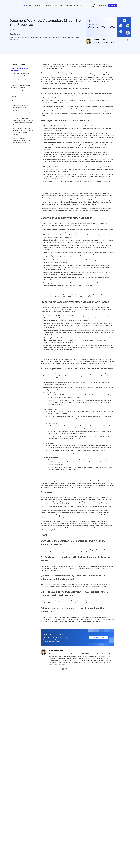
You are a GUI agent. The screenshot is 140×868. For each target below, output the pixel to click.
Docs (60, 5)
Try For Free (113, 5)
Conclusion (14, 96)
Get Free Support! (99, 637)
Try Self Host (93, 6)
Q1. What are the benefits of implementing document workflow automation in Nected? (23, 105)
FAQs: (12, 100)
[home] (26, 6)
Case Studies (68, 5)
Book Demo (103, 5)
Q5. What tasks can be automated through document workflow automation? (23, 140)
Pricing (55, 5)
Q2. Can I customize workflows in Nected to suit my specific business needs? (23, 113)
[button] (38, 5)
